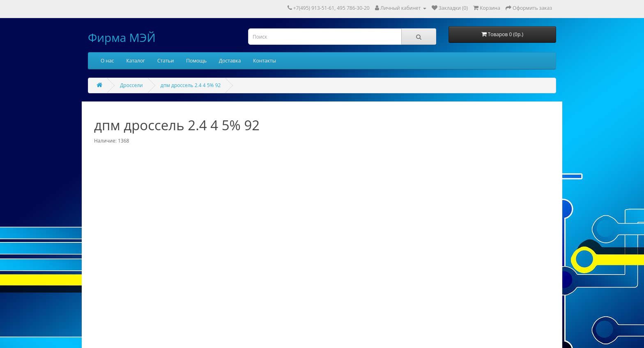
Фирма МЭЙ (122, 37)
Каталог (136, 61)
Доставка (230, 61)
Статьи (166, 61)
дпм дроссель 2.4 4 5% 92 (191, 85)
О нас (107, 61)
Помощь (196, 61)
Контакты (264, 61)
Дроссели (131, 85)
